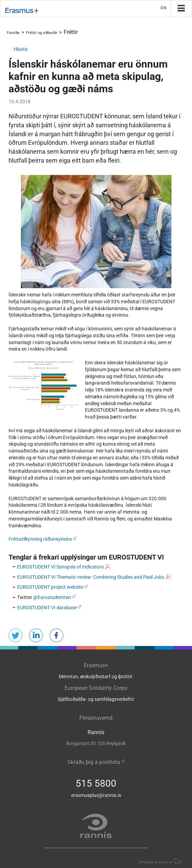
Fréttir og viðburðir (42, 33)
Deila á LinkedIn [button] (36, 635)
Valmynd (181, 8)
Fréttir (71, 32)
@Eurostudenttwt (52, 597)
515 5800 (96, 783)
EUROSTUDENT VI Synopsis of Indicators (60, 567)
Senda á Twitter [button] (15, 635)
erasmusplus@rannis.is (96, 795)
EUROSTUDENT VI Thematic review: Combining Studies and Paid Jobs (91, 577)
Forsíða (13, 33)
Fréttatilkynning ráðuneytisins (40, 539)
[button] (21, 49)
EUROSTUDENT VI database (47, 608)
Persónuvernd (96, 718)
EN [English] (164, 8)
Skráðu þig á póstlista (94, 762)
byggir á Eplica (159, 861)
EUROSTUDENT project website (50, 587)
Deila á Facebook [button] (56, 635)
